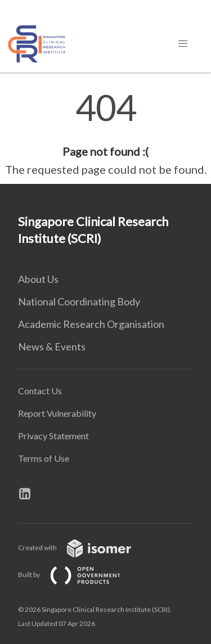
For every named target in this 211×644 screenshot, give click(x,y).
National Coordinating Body (79, 301)
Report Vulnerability (57, 413)
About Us (38, 279)
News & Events (52, 346)
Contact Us (40, 391)
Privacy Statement (53, 436)
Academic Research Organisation (91, 324)
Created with (84, 548)
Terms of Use (44, 458)
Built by (78, 575)
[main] (105, 134)
